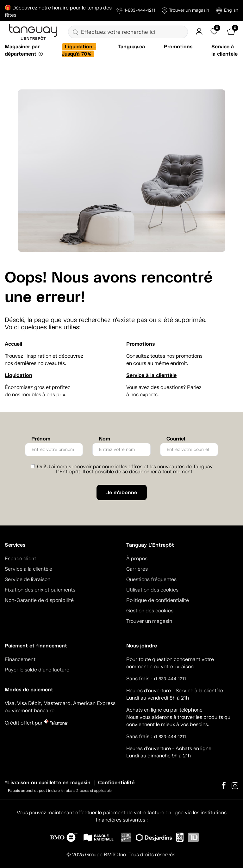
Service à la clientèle (151, 375)
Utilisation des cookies (152, 590)
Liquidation (19, 375)
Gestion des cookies (150, 611)
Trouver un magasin (185, 11)
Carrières (137, 569)
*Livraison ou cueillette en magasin (48, 783)
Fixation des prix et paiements (40, 590)
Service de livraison (28, 579)
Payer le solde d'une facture (37, 670)
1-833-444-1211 (136, 11)
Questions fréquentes (151, 579)
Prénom (41, 439)
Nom (104, 439)
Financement (20, 659)
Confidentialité (116, 783)
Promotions (178, 47)
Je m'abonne (122, 492)
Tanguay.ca (131, 47)
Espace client (20, 558)
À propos (137, 558)
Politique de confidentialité (158, 600)
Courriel (176, 439)
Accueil (13, 344)
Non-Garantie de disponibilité (39, 600)
